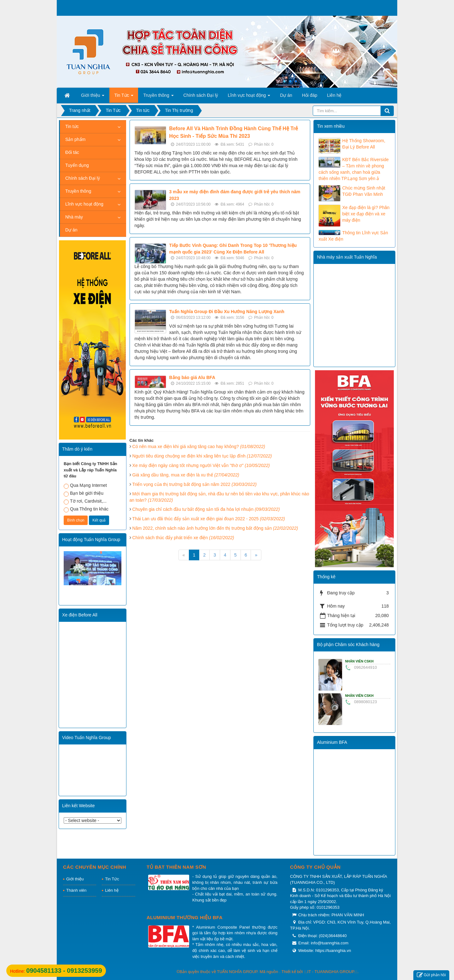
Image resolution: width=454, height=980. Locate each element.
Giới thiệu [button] (93, 97)
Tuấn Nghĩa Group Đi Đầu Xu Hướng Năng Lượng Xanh (227, 312)
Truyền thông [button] (158, 97)
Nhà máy (74, 217)
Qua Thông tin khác (86, 509)
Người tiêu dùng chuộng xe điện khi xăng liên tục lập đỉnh (202, 456)
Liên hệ (112, 890)
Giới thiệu (75, 879)
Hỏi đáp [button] (310, 95)
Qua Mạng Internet (85, 486)
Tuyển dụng (77, 165)
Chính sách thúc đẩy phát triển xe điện (183, 538)
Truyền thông (78, 191)
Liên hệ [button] (334, 95)
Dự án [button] (286, 95)
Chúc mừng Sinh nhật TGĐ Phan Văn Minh (364, 191)
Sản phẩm (75, 139)
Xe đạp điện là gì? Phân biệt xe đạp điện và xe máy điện (366, 214)
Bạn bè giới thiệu (84, 494)
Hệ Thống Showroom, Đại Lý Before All (364, 144)
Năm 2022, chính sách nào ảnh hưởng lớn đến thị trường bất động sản (215, 528)
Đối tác (72, 152)
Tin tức (72, 126)
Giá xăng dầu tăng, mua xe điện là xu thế (186, 475)
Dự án (71, 230)
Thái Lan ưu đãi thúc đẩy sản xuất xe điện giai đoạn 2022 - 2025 (209, 519)
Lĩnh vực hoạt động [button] (249, 97)
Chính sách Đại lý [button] (201, 95)
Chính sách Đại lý (83, 178)
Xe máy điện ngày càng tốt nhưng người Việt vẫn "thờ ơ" (201, 465)
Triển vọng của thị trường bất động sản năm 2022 (195, 484)
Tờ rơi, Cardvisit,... (85, 502)
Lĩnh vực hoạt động (84, 204)
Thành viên (76, 890)
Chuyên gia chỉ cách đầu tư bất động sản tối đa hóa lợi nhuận (206, 509)
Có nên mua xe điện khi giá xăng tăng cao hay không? (199, 446)
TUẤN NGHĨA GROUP (237, 972)
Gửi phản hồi (431, 975)
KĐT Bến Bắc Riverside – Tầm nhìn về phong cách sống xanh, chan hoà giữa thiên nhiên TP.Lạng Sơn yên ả (353, 169)
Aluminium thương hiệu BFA (185, 917)
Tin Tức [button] (124, 97)
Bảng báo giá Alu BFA (192, 377)
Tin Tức (112, 879)
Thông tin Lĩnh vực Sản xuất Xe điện (353, 236)
